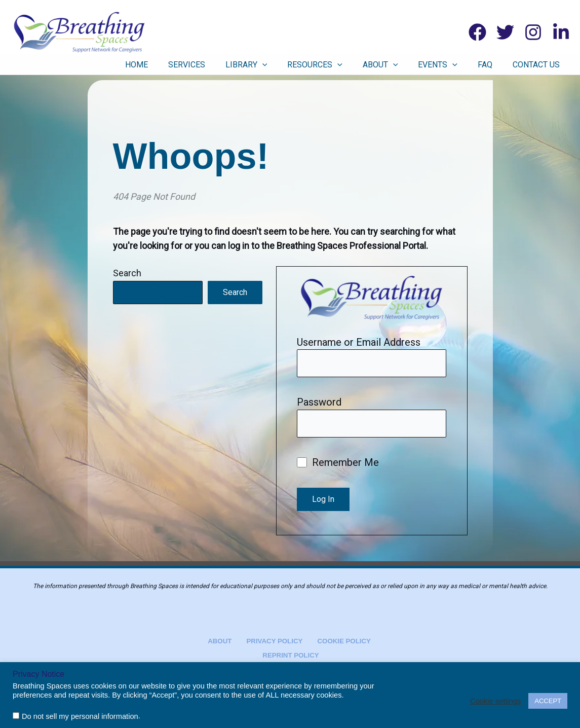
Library (289, 65)
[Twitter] (505, 32)
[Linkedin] (561, 32)
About (408, 65)
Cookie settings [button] (495, 701)
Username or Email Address (359, 342)
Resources (350, 65)
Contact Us (541, 65)
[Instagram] (533, 32)
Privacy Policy (273, 640)
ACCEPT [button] (548, 701)
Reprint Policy (292, 654)
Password (319, 404)
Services (237, 65)
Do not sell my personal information (80, 716)
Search (127, 273)
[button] (305, 65)
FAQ (498, 65)
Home (195, 65)
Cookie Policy (338, 640)
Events (458, 65)
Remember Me (338, 465)
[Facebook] (477, 32)
